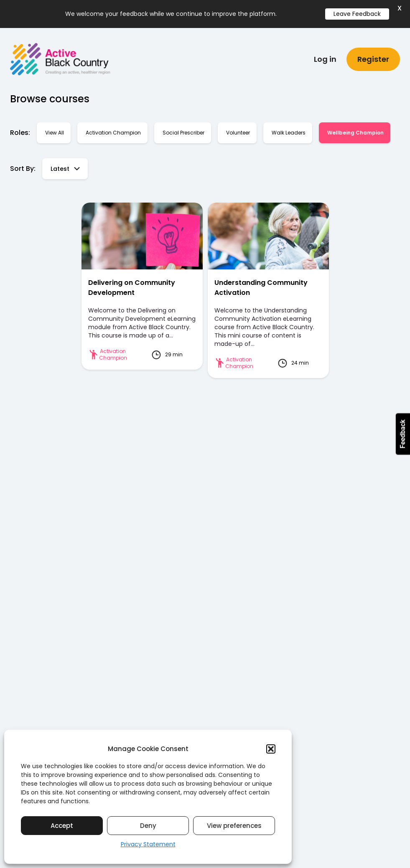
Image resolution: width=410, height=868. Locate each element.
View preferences (234, 826)
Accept (62, 826)
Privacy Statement (148, 844)
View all (55, 128)
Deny (148, 826)
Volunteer (238, 128)
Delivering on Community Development (132, 283)
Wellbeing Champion (355, 128)
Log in (325, 55)
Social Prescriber (183, 128)
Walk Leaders (289, 128)
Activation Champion (113, 128)
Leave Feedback (357, 14)
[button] (271, 749)
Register (373, 55)
